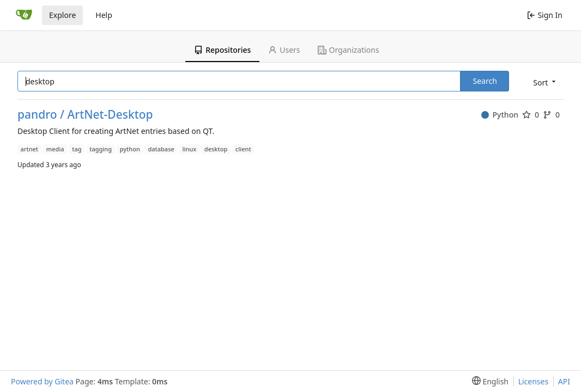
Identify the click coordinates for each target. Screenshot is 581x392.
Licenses (534, 381)
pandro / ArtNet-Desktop (85, 115)
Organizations (349, 50)
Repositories (222, 50)
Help (104, 15)
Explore (62, 15)
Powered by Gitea (42, 381)
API (564, 381)
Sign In (545, 15)
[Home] (24, 15)
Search (485, 81)
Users (284, 50)
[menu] (543, 82)
